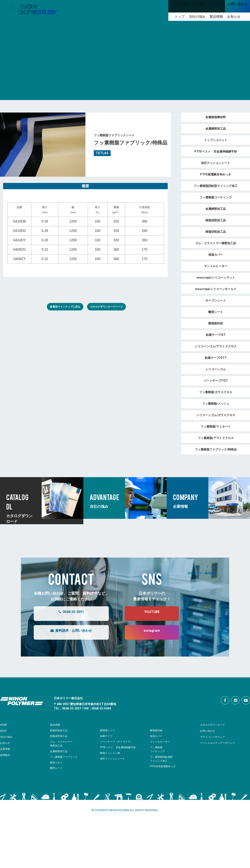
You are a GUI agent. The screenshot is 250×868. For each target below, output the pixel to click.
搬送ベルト (57, 762)
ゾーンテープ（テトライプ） (118, 742)
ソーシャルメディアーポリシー (220, 743)
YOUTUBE (148, 614)
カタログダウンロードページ (106, 307)
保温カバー (157, 736)
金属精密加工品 (59, 751)
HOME (4, 725)
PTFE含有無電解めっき (164, 766)
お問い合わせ (209, 731)
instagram (148, 632)
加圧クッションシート (114, 759)
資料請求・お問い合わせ (67, 632)
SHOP (4, 731)
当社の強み (7, 737)
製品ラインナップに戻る (65, 307)
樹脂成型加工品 (59, 736)
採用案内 (6, 755)
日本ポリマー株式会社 (202, 573)
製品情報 (56, 725)
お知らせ (6, 743)
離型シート (57, 768)
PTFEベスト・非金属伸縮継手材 (119, 747)
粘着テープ (107, 736)
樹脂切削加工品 (59, 730)
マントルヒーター (161, 742)
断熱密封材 (157, 730)
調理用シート (108, 730)
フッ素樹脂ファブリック (65, 757)
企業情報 (6, 749)
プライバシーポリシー (215, 737)
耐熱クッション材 (111, 753)
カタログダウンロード (215, 725)
